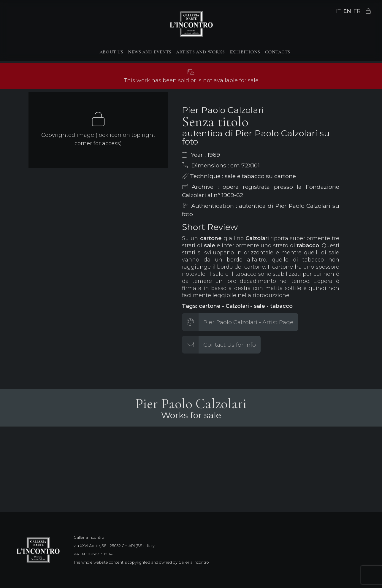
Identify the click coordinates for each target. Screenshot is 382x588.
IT (338, 11)
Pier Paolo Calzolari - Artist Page (248, 322)
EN (347, 11)
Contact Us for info (230, 345)
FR (357, 11)
